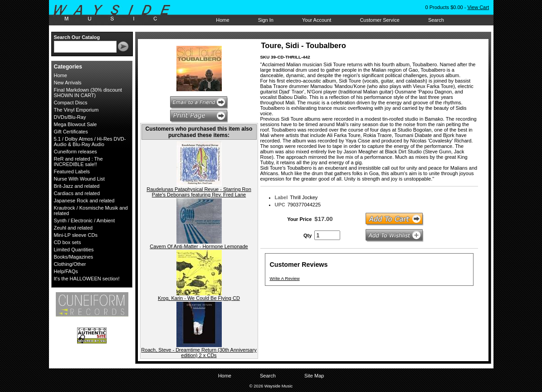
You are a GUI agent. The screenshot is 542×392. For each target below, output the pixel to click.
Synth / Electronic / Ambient (85, 220)
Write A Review (285, 278)
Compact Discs (71, 103)
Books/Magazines (74, 257)
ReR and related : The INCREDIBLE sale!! (78, 162)
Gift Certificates (71, 132)
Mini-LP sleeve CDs (76, 235)
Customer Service (379, 20)
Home (222, 20)
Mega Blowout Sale (76, 124)
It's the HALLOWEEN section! (87, 279)
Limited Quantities (74, 250)
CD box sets (68, 242)
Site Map (314, 376)
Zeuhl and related (73, 228)
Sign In (266, 20)
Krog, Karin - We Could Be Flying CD (199, 298)
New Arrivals (68, 83)
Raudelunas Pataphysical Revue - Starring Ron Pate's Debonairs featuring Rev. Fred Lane (199, 192)
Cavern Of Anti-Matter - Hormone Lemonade (199, 246)
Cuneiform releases (76, 152)
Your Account (317, 20)
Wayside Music (116, 13)
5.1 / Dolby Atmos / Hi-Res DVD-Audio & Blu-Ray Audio (90, 142)
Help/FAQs (66, 271)
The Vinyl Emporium (76, 110)
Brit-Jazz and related (77, 186)
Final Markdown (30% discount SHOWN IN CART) (88, 93)
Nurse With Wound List (79, 179)
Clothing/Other (70, 264)
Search (436, 20)
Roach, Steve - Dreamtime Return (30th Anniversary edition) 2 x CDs (199, 353)
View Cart (478, 7)
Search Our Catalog (77, 37)
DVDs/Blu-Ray (70, 117)
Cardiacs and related (77, 193)
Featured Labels (72, 171)
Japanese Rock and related (84, 201)
